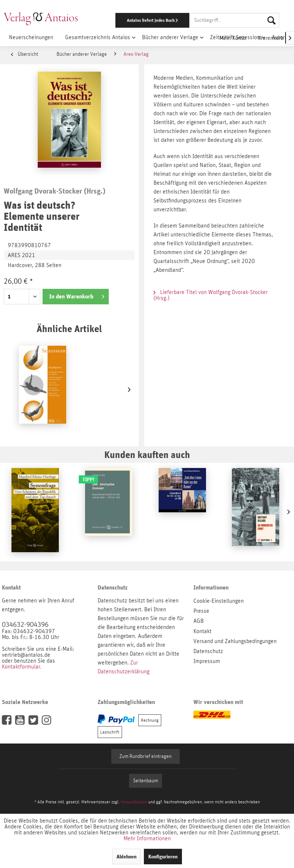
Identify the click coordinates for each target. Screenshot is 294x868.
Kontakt (202, 631)
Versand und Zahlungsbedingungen (235, 641)
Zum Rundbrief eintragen (146, 756)
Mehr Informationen (147, 838)
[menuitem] (191, 20)
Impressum (207, 661)
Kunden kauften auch (147, 454)
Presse (201, 611)
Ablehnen (126, 857)
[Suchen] (271, 20)
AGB (199, 621)
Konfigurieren (163, 857)
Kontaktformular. (22, 667)
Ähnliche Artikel (69, 329)
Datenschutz (208, 651)
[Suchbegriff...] (235, 20)
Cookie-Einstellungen (219, 601)
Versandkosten (134, 802)
